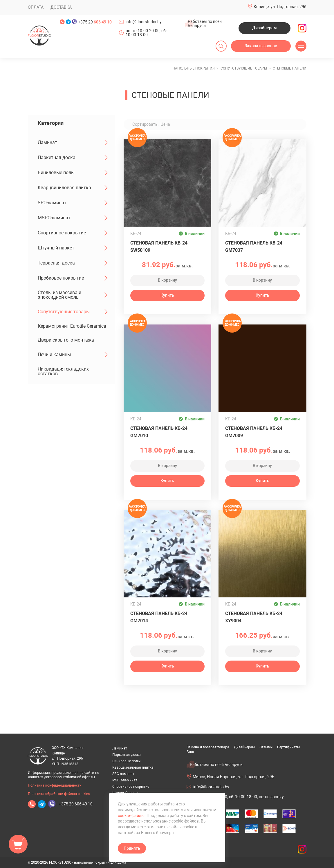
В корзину (167, 280)
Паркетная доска (73, 158)
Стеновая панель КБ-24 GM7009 (254, 432)
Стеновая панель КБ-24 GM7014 (159, 617)
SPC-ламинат (73, 203)
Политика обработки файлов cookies (59, 794)
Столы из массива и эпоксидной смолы (73, 295)
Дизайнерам (265, 28)
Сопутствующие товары (73, 312)
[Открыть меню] (301, 46)
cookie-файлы (131, 816)
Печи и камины (73, 355)
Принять (132, 848)
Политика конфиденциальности (55, 785)
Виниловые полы (73, 173)
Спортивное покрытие (73, 233)
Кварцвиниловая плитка (73, 188)
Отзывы (266, 747)
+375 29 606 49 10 (76, 804)
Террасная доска (73, 263)
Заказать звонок (261, 46)
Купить (167, 295)
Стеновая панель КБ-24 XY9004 (254, 617)
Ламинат (73, 143)
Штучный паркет (73, 248)
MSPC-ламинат (73, 218)
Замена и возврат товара (208, 747)
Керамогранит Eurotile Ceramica (72, 326)
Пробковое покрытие (73, 278)
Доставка (61, 7)
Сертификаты (288, 747)
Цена (165, 124)
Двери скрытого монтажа (66, 340)
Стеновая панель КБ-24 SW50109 (159, 247)
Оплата (36, 7)
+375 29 (95, 22)
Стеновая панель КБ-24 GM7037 (254, 247)
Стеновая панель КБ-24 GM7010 (159, 432)
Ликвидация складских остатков (63, 371)
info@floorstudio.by (144, 22)
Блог (191, 752)
